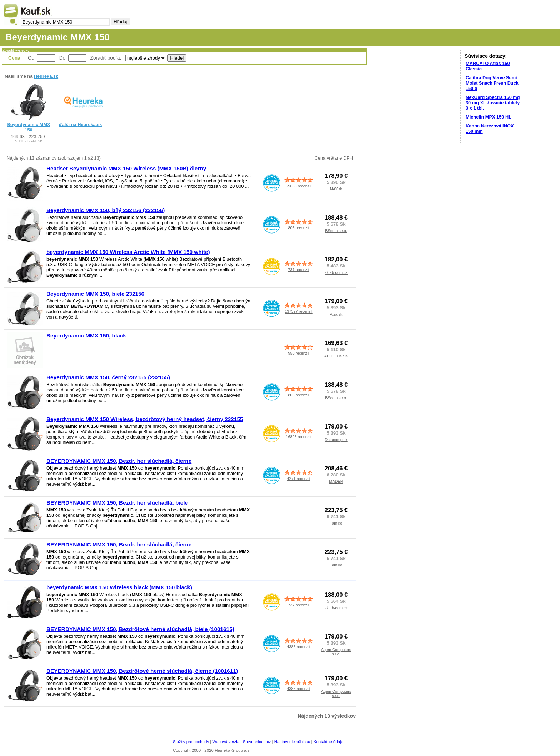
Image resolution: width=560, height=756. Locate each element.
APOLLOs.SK (336, 356)
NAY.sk (336, 189)
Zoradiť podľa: (107, 58)
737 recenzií (298, 270)
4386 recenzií (298, 647)
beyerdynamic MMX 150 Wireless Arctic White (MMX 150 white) (128, 252)
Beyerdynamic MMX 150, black (86, 336)
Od (31, 58)
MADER (336, 481)
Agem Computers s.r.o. (336, 652)
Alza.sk (336, 314)
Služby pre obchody (191, 742)
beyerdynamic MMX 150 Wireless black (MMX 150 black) (119, 587)
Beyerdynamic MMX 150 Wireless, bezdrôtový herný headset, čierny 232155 (145, 419)
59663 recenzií (298, 186)
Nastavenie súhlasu (292, 742)
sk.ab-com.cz (336, 272)
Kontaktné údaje (328, 742)
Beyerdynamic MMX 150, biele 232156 (95, 294)
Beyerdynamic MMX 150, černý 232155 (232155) (108, 377)
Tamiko (336, 523)
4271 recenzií (298, 479)
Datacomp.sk (336, 440)
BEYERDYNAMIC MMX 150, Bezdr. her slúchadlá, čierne (119, 461)
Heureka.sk (46, 76)
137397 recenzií (298, 311)
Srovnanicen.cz (257, 742)
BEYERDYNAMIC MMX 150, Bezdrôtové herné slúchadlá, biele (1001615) (140, 629)
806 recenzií (298, 228)
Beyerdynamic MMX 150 (29, 127)
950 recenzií (298, 353)
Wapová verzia (226, 742)
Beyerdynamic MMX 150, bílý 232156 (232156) (106, 210)
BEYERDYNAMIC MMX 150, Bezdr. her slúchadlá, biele (117, 503)
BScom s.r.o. (336, 231)
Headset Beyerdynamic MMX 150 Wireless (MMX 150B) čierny (126, 168)
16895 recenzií (298, 437)
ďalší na (81, 124)
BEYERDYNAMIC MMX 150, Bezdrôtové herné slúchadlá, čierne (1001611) (142, 671)
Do (62, 58)
